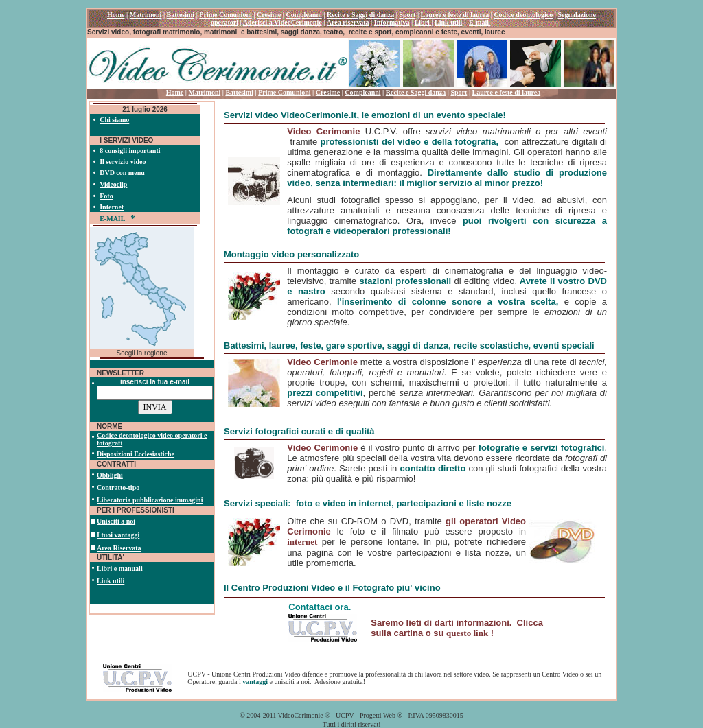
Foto (106, 196)
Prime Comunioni (284, 92)
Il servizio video (123, 162)
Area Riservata (119, 548)
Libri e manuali (120, 568)
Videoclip (113, 184)
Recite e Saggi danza (416, 92)
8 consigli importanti (130, 151)
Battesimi (239, 92)
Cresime (328, 92)
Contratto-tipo (118, 488)
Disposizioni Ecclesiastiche (136, 454)
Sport (459, 92)
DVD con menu (122, 173)
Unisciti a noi (116, 521)
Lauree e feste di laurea (507, 92)
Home (175, 92)
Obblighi (110, 475)
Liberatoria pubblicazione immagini (150, 500)
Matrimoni (205, 92)
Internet (112, 207)
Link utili (111, 581)
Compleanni (362, 92)
